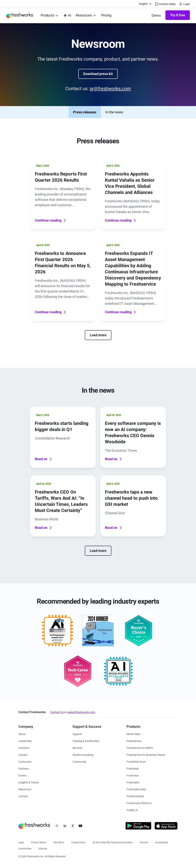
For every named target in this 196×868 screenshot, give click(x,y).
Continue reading (51, 220)
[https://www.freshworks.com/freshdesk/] (133, 768)
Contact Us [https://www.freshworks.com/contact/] (57, 712)
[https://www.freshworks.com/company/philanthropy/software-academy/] (83, 755)
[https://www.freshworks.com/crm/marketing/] (135, 796)
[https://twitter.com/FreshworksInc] (57, 827)
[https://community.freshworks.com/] (79, 761)
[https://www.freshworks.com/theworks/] (29, 782)
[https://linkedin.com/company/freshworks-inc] (65, 827)
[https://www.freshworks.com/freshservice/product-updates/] (134, 734)
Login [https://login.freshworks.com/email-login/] (185, 4)
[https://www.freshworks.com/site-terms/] (59, 842)
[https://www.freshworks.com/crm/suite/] (136, 789)
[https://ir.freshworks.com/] (24, 748)
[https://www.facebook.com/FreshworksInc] (73, 827)
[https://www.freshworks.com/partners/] (24, 768)
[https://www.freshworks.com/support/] (77, 734)
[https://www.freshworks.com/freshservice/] (134, 741)
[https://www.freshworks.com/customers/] (25, 761)
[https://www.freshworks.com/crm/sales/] (133, 782)
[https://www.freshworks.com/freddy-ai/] (132, 810)
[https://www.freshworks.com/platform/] (139, 803)
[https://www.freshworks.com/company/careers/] (23, 755)
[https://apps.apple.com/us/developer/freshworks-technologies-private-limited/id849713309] (166, 826)
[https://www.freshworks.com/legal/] (21, 842)
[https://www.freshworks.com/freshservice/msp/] (140, 748)
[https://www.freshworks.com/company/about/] (22, 734)
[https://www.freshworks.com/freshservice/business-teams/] (146, 755)
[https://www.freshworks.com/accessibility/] (162, 842)
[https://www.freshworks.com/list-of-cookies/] (78, 842)
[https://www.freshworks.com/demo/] (156, 16)
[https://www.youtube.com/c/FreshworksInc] (80, 827)
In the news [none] (114, 112)
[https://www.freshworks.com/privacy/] (39, 842)
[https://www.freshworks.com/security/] (144, 842)
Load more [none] (98, 335)
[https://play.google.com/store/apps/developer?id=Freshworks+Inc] (138, 826)
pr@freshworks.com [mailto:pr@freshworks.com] (110, 89)
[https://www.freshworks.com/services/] (77, 748)
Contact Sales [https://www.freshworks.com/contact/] (165, 4)
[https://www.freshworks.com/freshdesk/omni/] (136, 761)
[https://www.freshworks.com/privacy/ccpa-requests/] (113, 842)
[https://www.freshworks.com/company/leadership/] (25, 741)
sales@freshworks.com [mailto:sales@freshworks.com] (81, 712)
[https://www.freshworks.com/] (20, 16)
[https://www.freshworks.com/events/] (22, 775)
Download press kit (98, 74)
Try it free (178, 15)
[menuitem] (146, 4)
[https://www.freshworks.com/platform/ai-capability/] (67, 16)
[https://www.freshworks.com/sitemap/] (43, 848)
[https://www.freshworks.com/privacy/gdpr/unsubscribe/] (25, 848)
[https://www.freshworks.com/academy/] (86, 741)
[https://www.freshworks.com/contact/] (23, 796)
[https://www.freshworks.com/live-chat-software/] (133, 775)
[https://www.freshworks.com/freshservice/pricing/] (106, 16)
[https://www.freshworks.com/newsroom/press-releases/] (25, 789)
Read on (44, 459)
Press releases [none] (85, 112)
